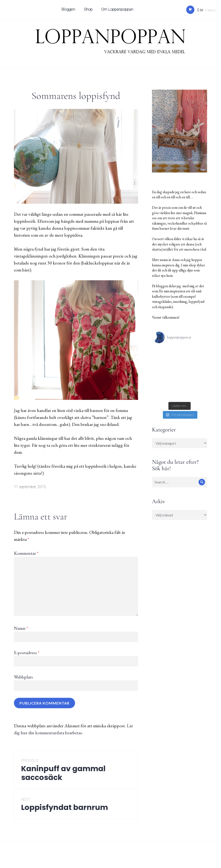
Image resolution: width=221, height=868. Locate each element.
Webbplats (23, 677)
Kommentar (26, 553)
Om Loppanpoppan (118, 11)
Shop (89, 11)
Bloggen (69, 11)
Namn (21, 628)
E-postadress (27, 653)
